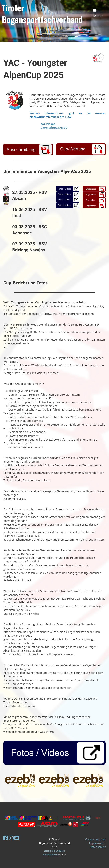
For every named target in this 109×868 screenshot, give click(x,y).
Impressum (96, 843)
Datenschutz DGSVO (54, 128)
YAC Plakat (48, 124)
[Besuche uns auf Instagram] (11, 838)
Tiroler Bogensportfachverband (42, 13)
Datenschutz (98, 847)
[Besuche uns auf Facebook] (6, 838)
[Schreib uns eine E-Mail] (17, 838)
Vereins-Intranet (95, 839)
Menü (98, 13)
